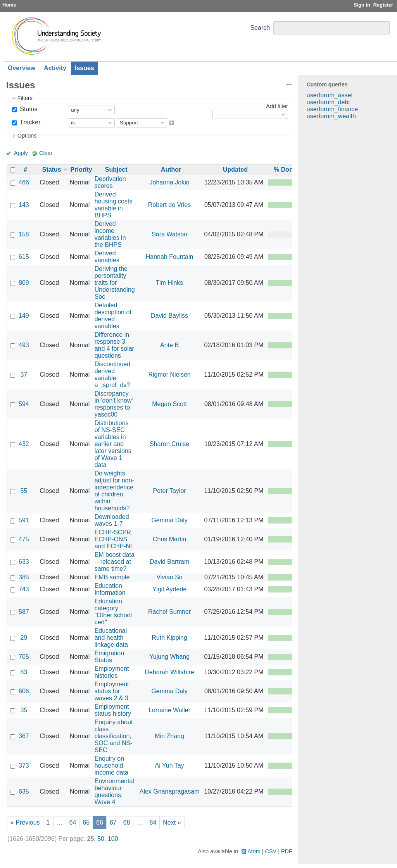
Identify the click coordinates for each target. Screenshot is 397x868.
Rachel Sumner (169, 612)
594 (24, 404)
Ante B (169, 345)
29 (24, 638)
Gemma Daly (169, 520)
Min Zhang (169, 736)
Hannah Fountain (170, 257)
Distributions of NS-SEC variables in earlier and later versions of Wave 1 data (113, 444)
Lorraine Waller (169, 710)
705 (24, 657)
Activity (55, 68)
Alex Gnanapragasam (170, 791)
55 (24, 491)
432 (24, 444)
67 (113, 822)
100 (113, 839)
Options (27, 136)
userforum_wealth (331, 116)
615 (24, 257)
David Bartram (169, 562)
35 (24, 710)
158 (24, 234)
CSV (271, 851)
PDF (287, 851)
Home (9, 5)
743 (24, 589)
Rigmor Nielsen (169, 375)
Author (171, 170)
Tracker (29, 122)
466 (24, 182)
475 (24, 539)
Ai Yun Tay (170, 766)
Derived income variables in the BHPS (110, 234)
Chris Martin (169, 539)
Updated (235, 170)
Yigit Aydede (169, 589)
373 (24, 766)
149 (24, 316)
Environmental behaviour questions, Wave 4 (114, 791)
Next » (172, 822)
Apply (21, 153)
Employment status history (113, 710)
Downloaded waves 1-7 (112, 520)
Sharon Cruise (169, 444)
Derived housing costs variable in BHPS (114, 205)
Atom (254, 851)
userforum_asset (330, 95)
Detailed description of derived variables (113, 316)
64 (73, 822)
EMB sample (112, 577)
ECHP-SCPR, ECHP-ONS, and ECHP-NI (114, 539)
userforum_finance (332, 109)
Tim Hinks (170, 283)
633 (24, 562)
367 (24, 736)
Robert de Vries (170, 205)
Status (28, 109)
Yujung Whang (169, 657)
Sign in (362, 5)
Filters (25, 98)
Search (260, 28)
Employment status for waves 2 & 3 (112, 691)
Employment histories (112, 672)
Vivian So (169, 577)
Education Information (110, 589)
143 (24, 205)
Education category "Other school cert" (113, 612)
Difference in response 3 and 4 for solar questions (114, 345)
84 (153, 822)
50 (101, 839)
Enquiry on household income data (111, 766)
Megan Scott (169, 404)
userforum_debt (328, 102)
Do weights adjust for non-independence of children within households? (114, 491)
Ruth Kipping (169, 638)
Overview (22, 68)
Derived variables (107, 257)
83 (24, 672)
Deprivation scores (110, 182)
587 (24, 612)
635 (24, 791)
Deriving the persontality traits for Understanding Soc (115, 283)
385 (24, 577)
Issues (85, 68)
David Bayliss (169, 316)
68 (127, 822)
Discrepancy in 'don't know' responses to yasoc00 (114, 404)
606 (24, 691)
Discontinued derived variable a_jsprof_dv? (113, 375)
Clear (46, 153)
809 (24, 283)
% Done (285, 170)
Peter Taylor (170, 491)
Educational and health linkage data (111, 638)
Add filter (277, 106)
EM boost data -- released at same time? (115, 562)
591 (24, 520)
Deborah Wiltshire (170, 672)
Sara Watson (169, 234)
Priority (81, 170)
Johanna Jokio (169, 182)
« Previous (25, 822)
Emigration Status (109, 657)
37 (24, 375)
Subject (116, 170)
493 (24, 345)
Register (383, 5)
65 (86, 822)
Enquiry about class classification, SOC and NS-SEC (114, 736)
